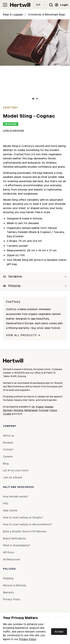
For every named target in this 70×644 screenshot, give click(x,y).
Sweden (49, 407)
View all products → (23, 335)
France (53, 410)
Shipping (8, 578)
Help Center (10, 510)
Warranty (9, 592)
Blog (6, 464)
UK (33, 407)
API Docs (9, 552)
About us (9, 436)
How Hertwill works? (16, 497)
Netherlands (31, 410)
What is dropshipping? (17, 545)
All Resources (12, 559)
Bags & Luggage (13, 14)
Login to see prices (14, 130)
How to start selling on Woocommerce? (28, 524)
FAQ (6, 503)
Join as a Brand (13, 477)
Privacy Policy (28, 639)
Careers (8, 456)
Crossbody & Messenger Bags (47, 14)
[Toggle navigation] (5, 5)
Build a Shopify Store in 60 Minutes (25, 531)
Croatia (7, 414)
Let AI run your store (16, 470)
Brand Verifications (15, 538)
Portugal (44, 410)
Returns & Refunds (15, 585)
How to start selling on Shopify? (23, 517)
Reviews (8, 443)
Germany (8, 410)
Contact (8, 449)
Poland (40, 407)
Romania (18, 410)
